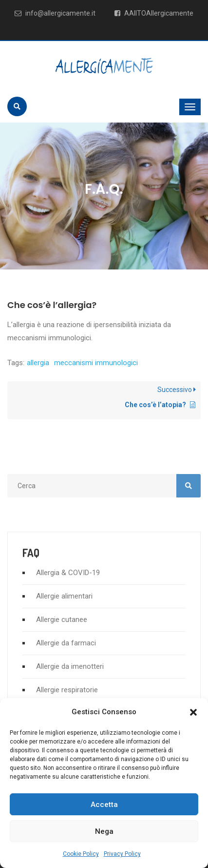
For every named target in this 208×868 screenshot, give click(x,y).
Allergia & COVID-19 (68, 573)
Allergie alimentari (64, 596)
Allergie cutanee (62, 620)
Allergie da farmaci (66, 643)
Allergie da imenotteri (70, 666)
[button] (193, 712)
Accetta (104, 805)
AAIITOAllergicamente (154, 13)
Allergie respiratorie (67, 690)
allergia (38, 363)
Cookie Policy (81, 854)
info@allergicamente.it (55, 13)
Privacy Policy (122, 854)
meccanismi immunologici (96, 363)
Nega (104, 831)
